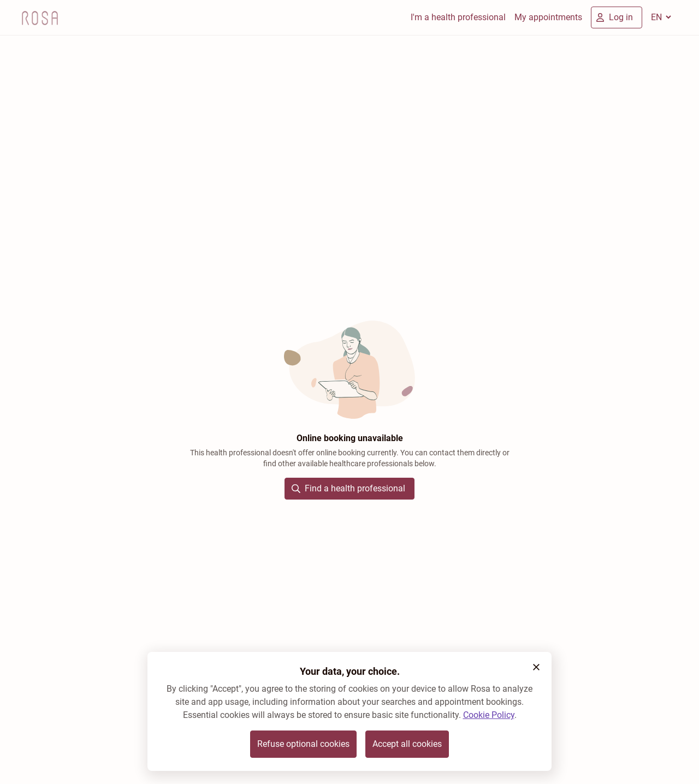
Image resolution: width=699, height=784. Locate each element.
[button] (536, 667)
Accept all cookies (407, 744)
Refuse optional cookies (303, 744)
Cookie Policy (489, 715)
